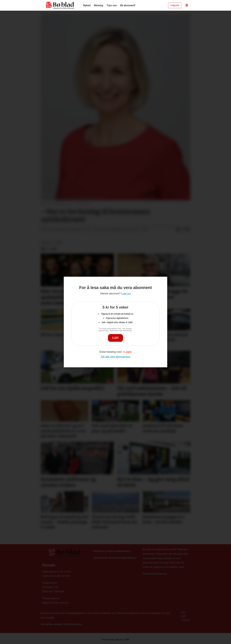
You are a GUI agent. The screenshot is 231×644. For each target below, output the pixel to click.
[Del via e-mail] (188, 230)
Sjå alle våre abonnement (116, 357)
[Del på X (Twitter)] (183, 230)
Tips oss (112, 5)
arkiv (59, 243)
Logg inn (175, 5)
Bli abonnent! (128, 5)
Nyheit (87, 5)
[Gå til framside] (60, 5)
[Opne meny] (187, 5)
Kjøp (115, 338)
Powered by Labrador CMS (116, 640)
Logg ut (185, 620)
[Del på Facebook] (178, 230)
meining (47, 243)
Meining (99, 5)
